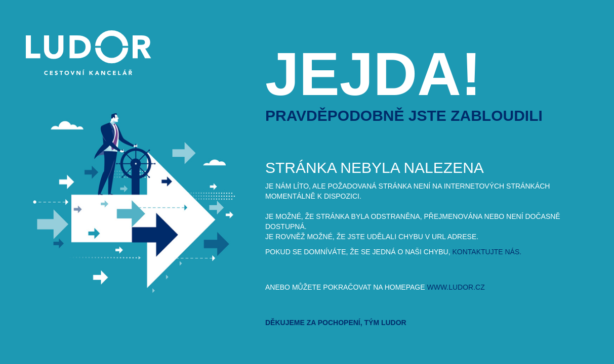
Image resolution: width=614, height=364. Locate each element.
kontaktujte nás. (487, 252)
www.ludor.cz (456, 287)
